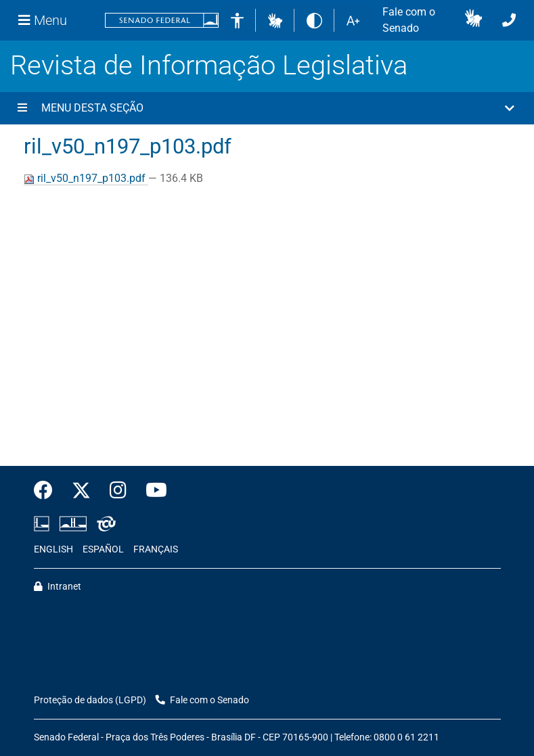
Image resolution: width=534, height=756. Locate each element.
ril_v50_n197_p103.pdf (86, 178)
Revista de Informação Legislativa (209, 65)
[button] (275, 20)
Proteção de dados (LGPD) (90, 700)
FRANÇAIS (156, 549)
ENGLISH (53, 549)
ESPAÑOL (103, 549)
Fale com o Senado (409, 20)
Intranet (58, 587)
